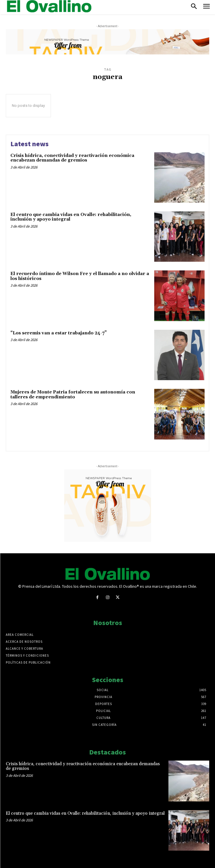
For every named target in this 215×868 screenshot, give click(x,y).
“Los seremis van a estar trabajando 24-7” (59, 333)
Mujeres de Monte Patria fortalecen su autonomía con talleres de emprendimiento (73, 395)
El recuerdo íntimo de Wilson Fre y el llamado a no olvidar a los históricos (80, 276)
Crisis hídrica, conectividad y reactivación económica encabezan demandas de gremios (72, 158)
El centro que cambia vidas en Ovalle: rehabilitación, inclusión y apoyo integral (71, 217)
